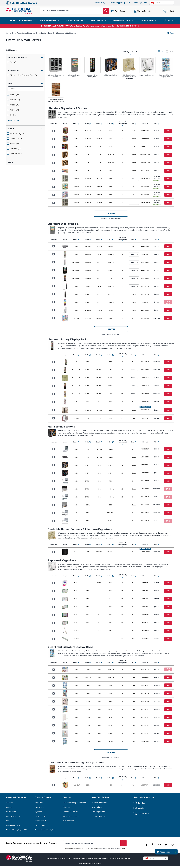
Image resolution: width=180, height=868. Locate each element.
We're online (166, 852)
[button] (162, 3)
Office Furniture (46, 33)
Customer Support (116, 3)
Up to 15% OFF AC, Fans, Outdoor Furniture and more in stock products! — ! (92, 26)
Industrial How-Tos (99, 816)
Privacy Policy (103, 849)
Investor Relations (13, 816)
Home (9, 33)
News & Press (11, 812)
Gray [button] (133, 254)
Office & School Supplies (25, 33)
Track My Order (40, 816)
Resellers (66, 807)
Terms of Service (116, 849)
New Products (97, 807)
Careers (9, 807)
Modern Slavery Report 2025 (17, 830)
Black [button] (133, 270)
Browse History (99, 3)
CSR (8, 821)
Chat (128, 3)
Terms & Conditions (85, 863)
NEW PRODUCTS (99, 21)
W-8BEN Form (40, 825)
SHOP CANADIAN (148, 21)
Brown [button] (133, 378)
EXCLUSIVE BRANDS (76, 21)
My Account (39, 807)
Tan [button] (133, 179)
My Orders (39, 812)
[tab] (161, 52)
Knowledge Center (141, 3)
